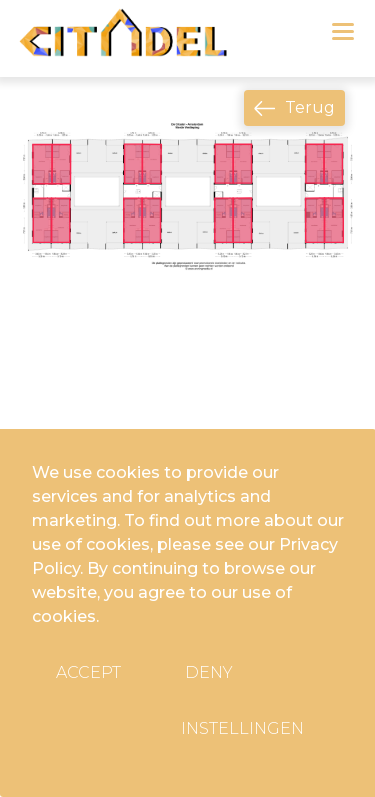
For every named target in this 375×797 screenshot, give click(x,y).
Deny (209, 672)
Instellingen (242, 728)
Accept (88, 672)
